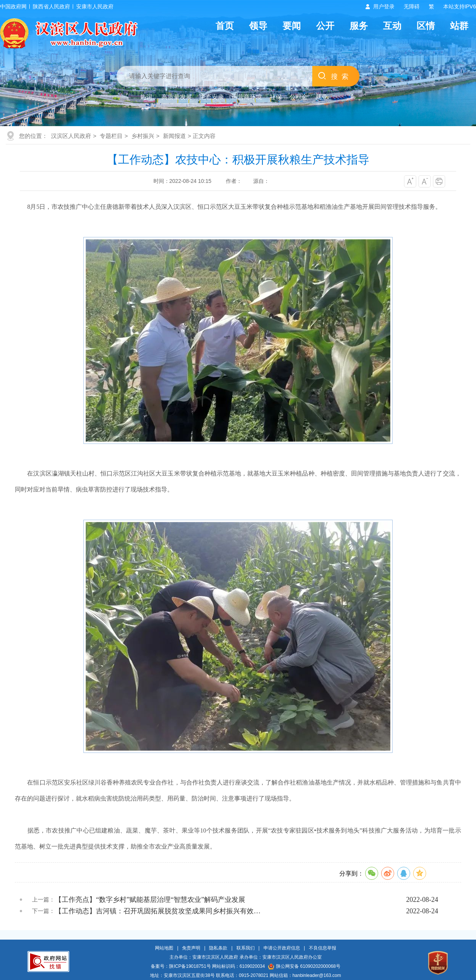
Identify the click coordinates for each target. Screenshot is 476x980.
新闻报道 (174, 136)
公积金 (299, 97)
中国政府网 (13, 6)
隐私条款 (218, 948)
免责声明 (191, 948)
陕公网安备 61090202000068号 (304, 966)
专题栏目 (111, 136)
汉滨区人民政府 (71, 136)
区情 (426, 26)
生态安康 (212, 97)
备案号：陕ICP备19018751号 (181, 966)
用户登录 (384, 6)
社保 (276, 97)
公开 (325, 26)
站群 (459, 26)
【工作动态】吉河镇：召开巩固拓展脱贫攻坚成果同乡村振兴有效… (158, 911)
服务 (359, 26)
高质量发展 (177, 97)
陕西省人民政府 (51, 6)
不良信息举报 (323, 948)
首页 (225, 26)
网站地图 (164, 948)
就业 (321, 97)
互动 (392, 26)
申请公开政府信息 (282, 948)
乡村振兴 (143, 136)
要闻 (292, 26)
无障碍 (412, 6)
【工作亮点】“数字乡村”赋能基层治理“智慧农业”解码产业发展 (150, 900)
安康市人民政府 (95, 6)
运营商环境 (247, 97)
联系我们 (246, 948)
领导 (258, 26)
